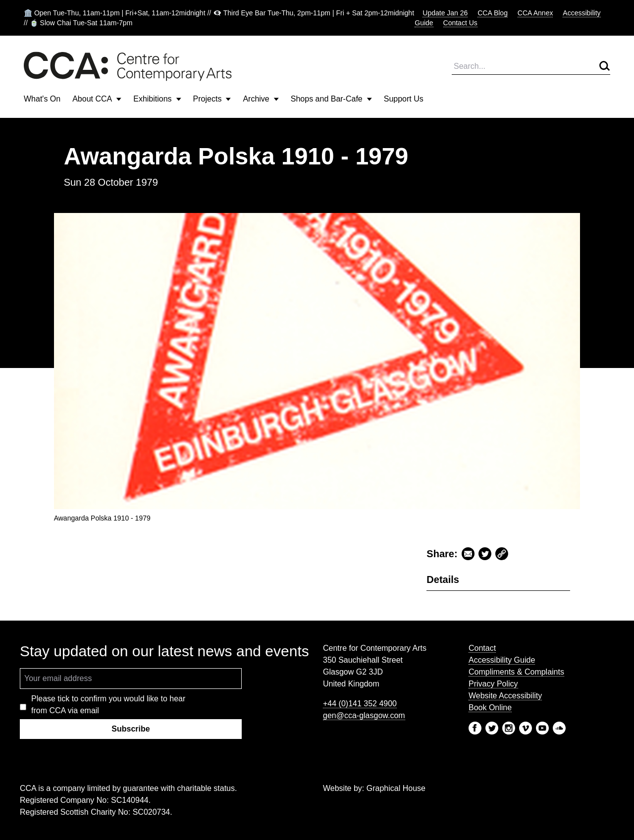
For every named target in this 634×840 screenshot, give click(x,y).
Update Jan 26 (445, 13)
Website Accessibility (505, 696)
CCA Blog (493, 13)
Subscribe (131, 729)
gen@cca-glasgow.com (364, 715)
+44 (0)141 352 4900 (360, 704)
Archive (261, 99)
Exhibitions (157, 99)
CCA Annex (535, 13)
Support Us (404, 99)
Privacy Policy (493, 684)
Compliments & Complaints (516, 672)
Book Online (490, 708)
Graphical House (396, 788)
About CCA (97, 99)
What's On (42, 99)
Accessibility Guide (502, 660)
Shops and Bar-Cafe (331, 99)
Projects (212, 99)
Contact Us (460, 23)
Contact (482, 648)
